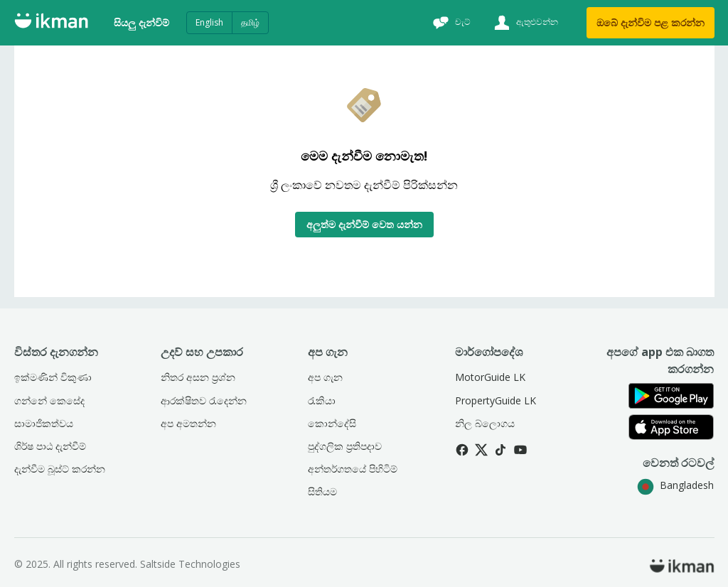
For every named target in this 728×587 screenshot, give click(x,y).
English (209, 22)
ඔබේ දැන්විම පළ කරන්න (651, 22)
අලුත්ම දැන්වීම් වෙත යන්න (364, 224)
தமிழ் (250, 22)
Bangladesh (675, 485)
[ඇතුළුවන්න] (524, 23)
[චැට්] (450, 23)
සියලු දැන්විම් (141, 22)
